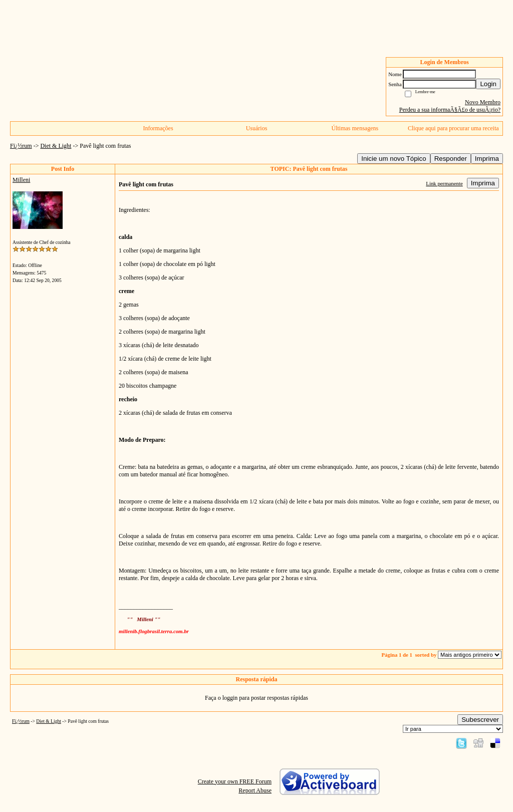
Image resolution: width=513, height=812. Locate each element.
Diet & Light (56, 146)
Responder (451, 159)
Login (488, 84)
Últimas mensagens (355, 128)
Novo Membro (483, 102)
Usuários (257, 128)
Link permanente (444, 183)
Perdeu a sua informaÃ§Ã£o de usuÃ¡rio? (450, 110)
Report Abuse (255, 790)
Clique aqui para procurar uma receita (453, 128)
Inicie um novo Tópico (394, 159)
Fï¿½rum (21, 146)
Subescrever (480, 720)
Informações (158, 128)
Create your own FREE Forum (235, 781)
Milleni (21, 180)
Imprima (487, 159)
